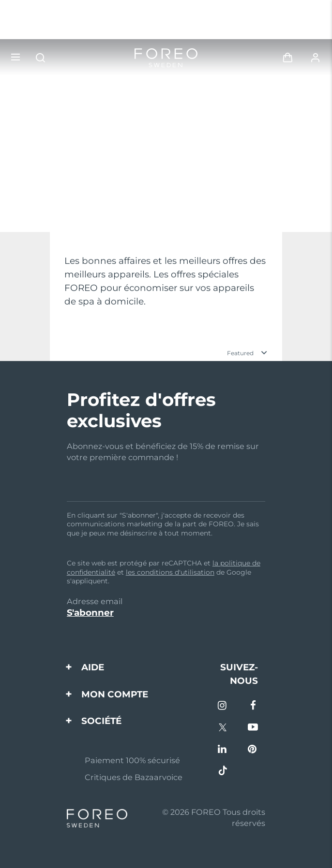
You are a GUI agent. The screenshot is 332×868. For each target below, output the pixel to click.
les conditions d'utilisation (170, 572)
